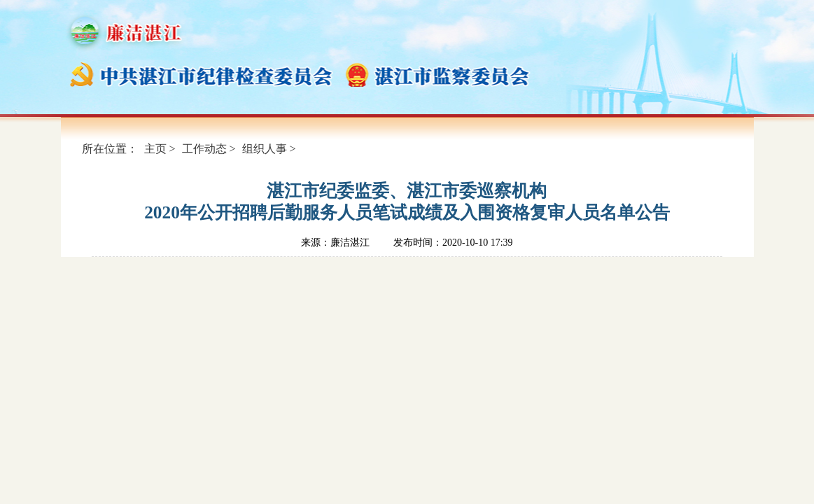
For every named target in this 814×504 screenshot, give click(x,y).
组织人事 (265, 149)
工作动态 (204, 149)
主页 (155, 149)
